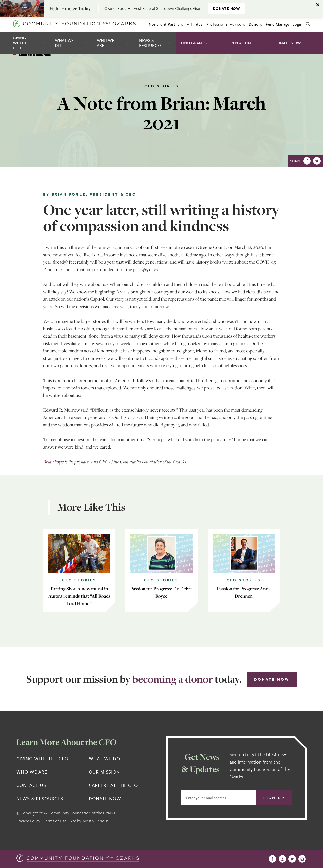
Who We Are (106, 43)
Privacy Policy (28, 821)
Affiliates (195, 24)
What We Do (64, 43)
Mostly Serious (95, 821)
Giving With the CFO (22, 43)
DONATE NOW (226, 8)
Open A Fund (241, 43)
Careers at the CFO (113, 785)
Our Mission (104, 772)
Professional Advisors (226, 24)
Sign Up (274, 798)
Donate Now (287, 43)
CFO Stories (162, 86)
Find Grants (194, 43)
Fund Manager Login (284, 24)
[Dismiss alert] (318, 5)
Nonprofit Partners (166, 24)
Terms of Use (55, 821)
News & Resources (150, 43)
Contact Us (31, 785)
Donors (255, 24)
